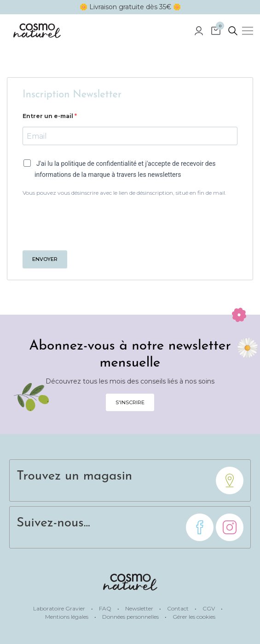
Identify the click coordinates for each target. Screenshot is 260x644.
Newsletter (140, 608)
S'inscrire (130, 402)
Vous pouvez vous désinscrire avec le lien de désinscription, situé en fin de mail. (124, 193)
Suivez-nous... (53, 523)
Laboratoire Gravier (60, 608)
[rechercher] (233, 31)
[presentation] (92, 222)
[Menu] (248, 31)
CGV (209, 608)
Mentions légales (67, 617)
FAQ (106, 608)
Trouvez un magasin (74, 476)
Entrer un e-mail (49, 116)
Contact (179, 608)
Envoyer (45, 259)
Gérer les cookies (194, 617)
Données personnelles (131, 617)
